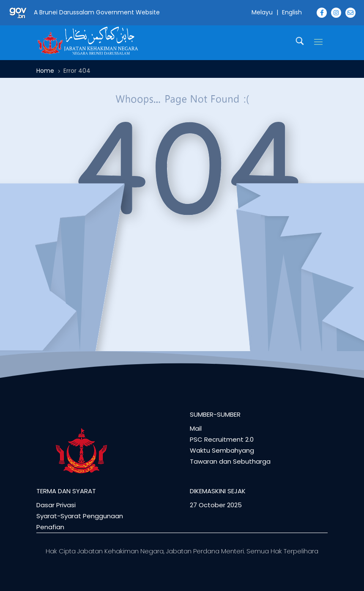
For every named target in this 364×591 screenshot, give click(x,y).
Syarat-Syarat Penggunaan (80, 516)
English (292, 12)
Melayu (262, 12)
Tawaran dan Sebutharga (230, 461)
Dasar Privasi (56, 505)
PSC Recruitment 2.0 (222, 439)
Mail (196, 428)
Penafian (50, 527)
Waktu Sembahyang (222, 450)
